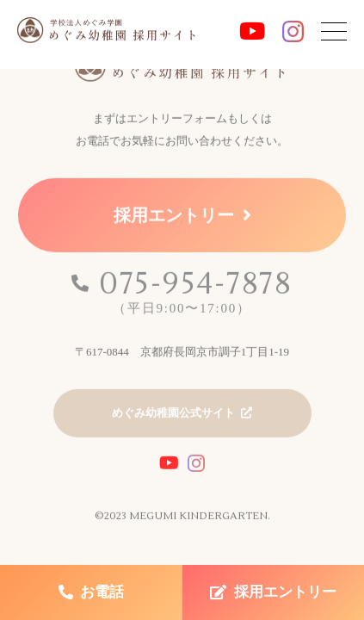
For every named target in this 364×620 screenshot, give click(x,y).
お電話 (102, 592)
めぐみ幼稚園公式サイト (173, 415)
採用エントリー (174, 218)
